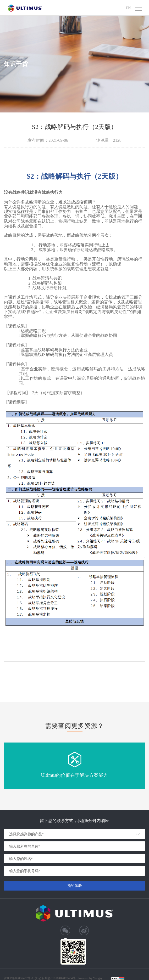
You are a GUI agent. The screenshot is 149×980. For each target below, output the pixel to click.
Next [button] (146, 766)
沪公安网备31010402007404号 (56, 978)
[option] (74, 766)
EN (128, 8)
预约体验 (75, 886)
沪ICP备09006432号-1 (19, 978)
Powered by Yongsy (90, 978)
